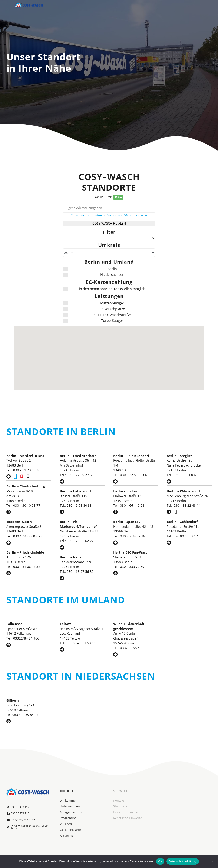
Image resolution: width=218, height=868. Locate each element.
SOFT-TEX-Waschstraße (97, 315)
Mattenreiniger (94, 303)
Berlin (90, 269)
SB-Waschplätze (94, 309)
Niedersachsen (94, 275)
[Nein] (213, 861)
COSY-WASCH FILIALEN (109, 223)
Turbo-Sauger (93, 321)
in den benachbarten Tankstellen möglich (104, 289)
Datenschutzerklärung (183, 861)
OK (160, 861)
